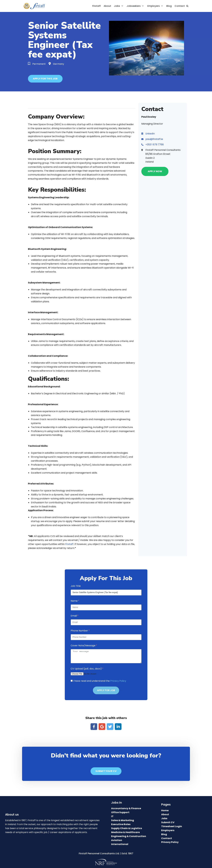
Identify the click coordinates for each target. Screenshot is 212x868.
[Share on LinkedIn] (118, 727)
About (107, 6)
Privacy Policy (118, 681)
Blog (169, 6)
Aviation (117, 840)
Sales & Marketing (123, 820)
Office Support (120, 812)
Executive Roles (121, 824)
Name (74, 601)
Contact (180, 6)
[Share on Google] (102, 727)
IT (112, 816)
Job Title (76, 586)
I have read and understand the (100, 681)
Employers (168, 830)
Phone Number (79, 631)
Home (165, 810)
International (120, 844)
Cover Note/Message (83, 646)
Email (74, 616)
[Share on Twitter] (110, 727)
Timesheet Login (172, 826)
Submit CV (168, 822)
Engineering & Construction (129, 836)
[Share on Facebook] (94, 727)
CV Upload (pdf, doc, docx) (86, 669)
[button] (45, 79)
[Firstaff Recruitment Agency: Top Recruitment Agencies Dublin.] (35, 6)
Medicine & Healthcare (125, 832)
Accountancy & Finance (126, 808)
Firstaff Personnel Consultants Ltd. (99, 853)
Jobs (164, 818)
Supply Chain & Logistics (127, 828)
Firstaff (97, 6)
